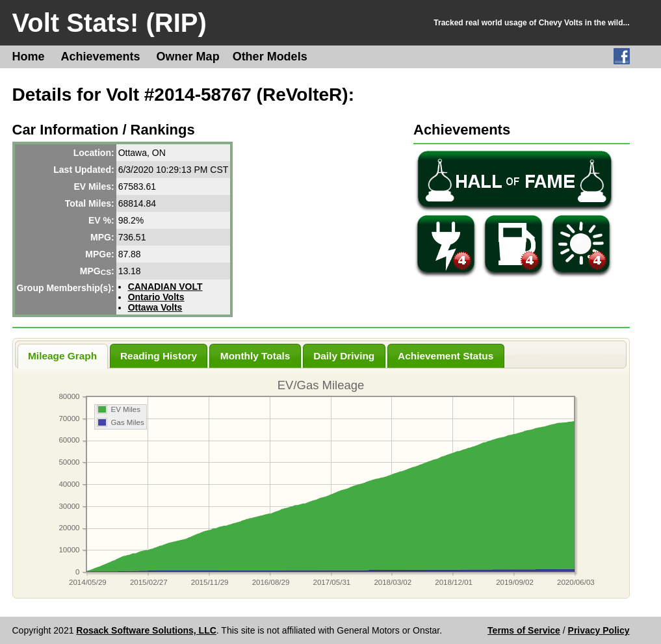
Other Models (270, 57)
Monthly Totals (255, 356)
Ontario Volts (156, 297)
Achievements (101, 57)
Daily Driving (344, 356)
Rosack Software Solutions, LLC (146, 630)
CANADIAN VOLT (165, 287)
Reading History (159, 356)
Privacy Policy (599, 630)
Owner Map (188, 57)
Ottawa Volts (155, 307)
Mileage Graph (62, 356)
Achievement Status (446, 356)
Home (29, 57)
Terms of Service (524, 630)
